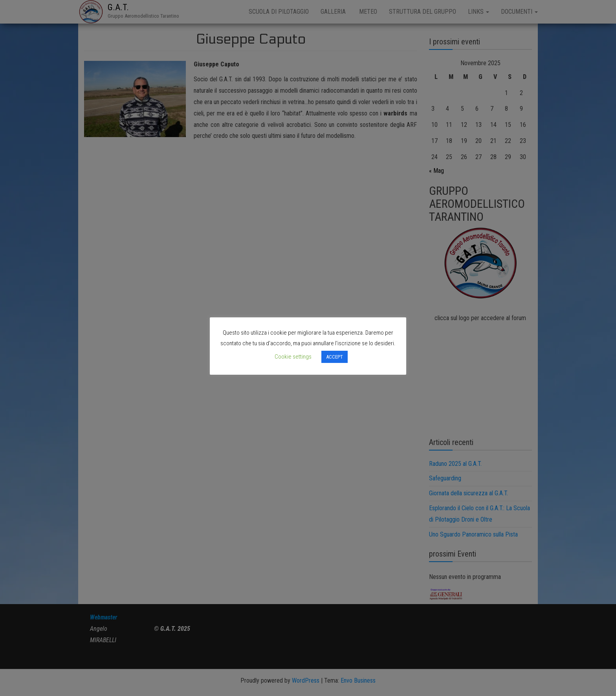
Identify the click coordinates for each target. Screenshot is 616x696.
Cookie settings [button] (293, 357)
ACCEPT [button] (335, 357)
